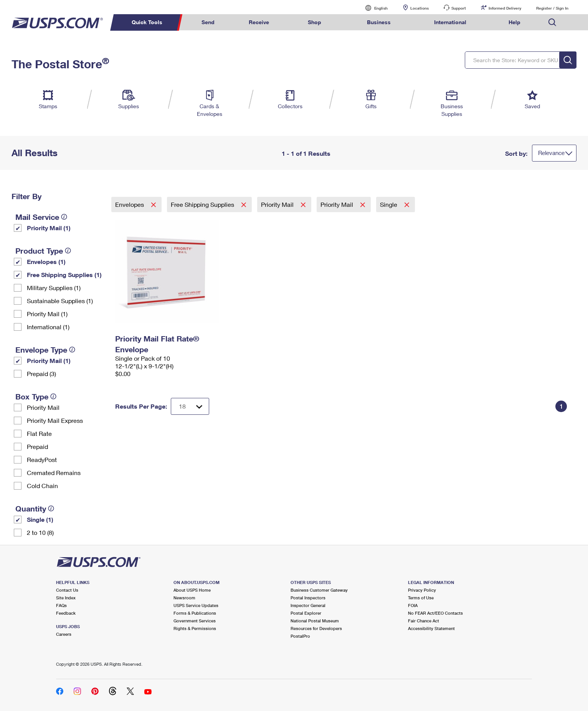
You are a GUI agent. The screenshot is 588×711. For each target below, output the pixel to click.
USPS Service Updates (196, 605)
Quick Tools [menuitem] (147, 22)
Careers (64, 634)
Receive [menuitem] (259, 22)
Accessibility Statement (431, 628)
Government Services (195, 621)
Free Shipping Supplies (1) (64, 275)
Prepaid (37, 446)
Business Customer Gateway (319, 590)
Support (459, 8)
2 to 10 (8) (40, 532)
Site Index (66, 598)
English (373, 8)
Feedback (66, 613)
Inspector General (308, 605)
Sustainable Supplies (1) (60, 301)
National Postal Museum (315, 621)
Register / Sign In (552, 8)
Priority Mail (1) (49, 228)
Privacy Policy (422, 590)
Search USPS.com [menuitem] (552, 22)
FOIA (413, 605)
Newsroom (184, 598)
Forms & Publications (195, 613)
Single (389, 204)
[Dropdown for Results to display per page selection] (190, 406)
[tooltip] (64, 217)
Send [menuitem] (208, 22)
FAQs (61, 605)
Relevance (551, 153)
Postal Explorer (306, 613)
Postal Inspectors (308, 598)
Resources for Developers (316, 628)
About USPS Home (192, 590)
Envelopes (130, 204)
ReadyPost (42, 459)
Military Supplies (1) (54, 288)
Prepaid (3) (41, 374)
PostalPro (300, 636)
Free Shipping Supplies (203, 204)
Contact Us (67, 590)
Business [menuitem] (379, 22)
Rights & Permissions (195, 628)
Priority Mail (43, 407)
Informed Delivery (505, 8)
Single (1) (40, 519)
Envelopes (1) (46, 261)
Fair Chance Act (424, 621)
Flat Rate (39, 433)
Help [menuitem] (514, 22)
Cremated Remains (54, 473)
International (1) (48, 327)
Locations (420, 8)
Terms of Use (421, 598)
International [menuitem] (450, 22)
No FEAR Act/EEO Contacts (435, 613)
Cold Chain (42, 486)
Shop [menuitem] (315, 22)
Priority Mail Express (55, 420)
